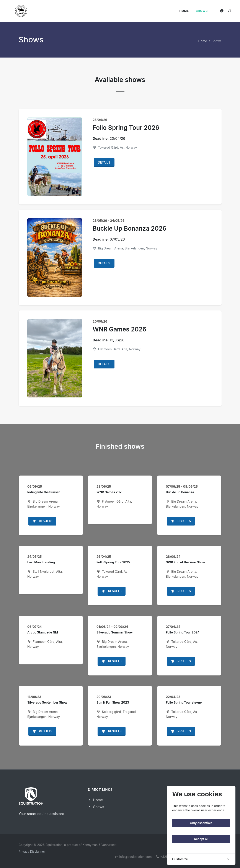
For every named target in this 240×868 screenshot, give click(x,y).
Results (42, 521)
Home (203, 41)
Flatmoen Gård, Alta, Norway (116, 349)
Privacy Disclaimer (32, 851)
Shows (99, 807)
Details (104, 162)
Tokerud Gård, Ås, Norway (115, 147)
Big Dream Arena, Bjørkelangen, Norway (125, 248)
